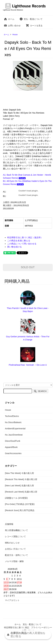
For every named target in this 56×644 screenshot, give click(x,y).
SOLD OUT (28, 267)
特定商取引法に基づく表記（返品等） (25, 237)
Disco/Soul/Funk (13, 441)
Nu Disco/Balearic (13, 422)
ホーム (9, 19)
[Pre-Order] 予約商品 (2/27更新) (20, 504)
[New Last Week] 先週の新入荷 (19, 486)
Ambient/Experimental (15, 429)
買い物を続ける (14, 247)
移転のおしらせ (12, 543)
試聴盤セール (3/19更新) (16, 498)
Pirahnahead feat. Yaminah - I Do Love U (28, 365)
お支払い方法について (15, 549)
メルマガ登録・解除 (14, 561)
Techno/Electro (12, 416)
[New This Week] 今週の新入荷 (19, 473)
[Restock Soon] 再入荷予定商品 (20, 510)
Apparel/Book (11, 447)
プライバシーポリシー (42, 627)
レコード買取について (15, 536)
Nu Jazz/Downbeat (14, 435)
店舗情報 (9, 524)
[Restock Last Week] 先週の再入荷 (21, 492)
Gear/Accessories (13, 453)
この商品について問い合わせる (22, 244)
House (15, 35)
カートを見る (34, 26)
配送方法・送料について (16, 555)
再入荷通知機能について (16, 530)
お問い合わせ (12, 26)
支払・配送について (31, 19)
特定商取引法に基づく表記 (17, 627)
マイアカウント (12, 600)
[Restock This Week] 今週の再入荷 (21, 479)
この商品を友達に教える (19, 241)
